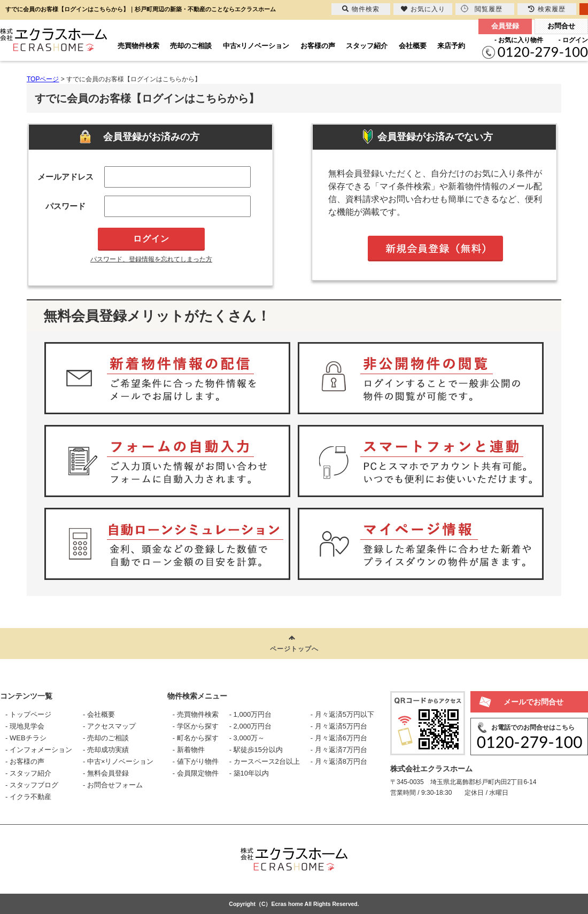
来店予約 (451, 46)
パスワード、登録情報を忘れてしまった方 (151, 259)
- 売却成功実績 (106, 750)
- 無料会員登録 (106, 773)
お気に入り (423, 9)
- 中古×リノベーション (118, 761)
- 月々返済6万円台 (339, 738)
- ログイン (573, 40)
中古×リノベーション (256, 46)
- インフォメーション (39, 750)
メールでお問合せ (533, 702)
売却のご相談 (191, 46)
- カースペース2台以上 (265, 761)
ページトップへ (294, 649)
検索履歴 (547, 9)
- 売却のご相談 (106, 738)
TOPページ (43, 79)
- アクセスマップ (109, 726)
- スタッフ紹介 (28, 773)
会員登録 (505, 26)
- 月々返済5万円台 (339, 726)
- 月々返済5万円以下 (342, 714)
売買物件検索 (138, 46)
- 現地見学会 (25, 726)
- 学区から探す (196, 726)
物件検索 (361, 9)
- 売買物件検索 (196, 714)
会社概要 (413, 46)
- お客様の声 (25, 761)
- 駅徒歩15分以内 (256, 750)
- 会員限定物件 (196, 773)
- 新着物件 (189, 750)
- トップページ (28, 714)
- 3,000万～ (247, 738)
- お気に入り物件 (519, 40)
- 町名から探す (196, 738)
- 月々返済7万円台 (339, 750)
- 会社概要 (99, 714)
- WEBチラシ (26, 738)
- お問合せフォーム (113, 785)
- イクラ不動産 (28, 797)
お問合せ (561, 26)
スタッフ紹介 (367, 46)
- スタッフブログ (32, 785)
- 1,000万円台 (250, 714)
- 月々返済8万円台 (339, 761)
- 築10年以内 (249, 773)
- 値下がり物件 (196, 761)
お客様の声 (318, 46)
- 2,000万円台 (250, 726)
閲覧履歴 (482, 9)
